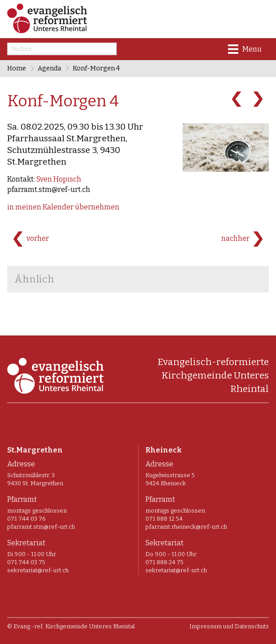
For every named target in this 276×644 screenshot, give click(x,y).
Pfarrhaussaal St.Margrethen (67, 150)
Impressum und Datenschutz (229, 626)
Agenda (49, 68)
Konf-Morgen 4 (96, 68)
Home (17, 68)
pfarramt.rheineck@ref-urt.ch (186, 527)
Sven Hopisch (59, 179)
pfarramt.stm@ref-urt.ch (49, 189)
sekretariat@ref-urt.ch (38, 570)
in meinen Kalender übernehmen (63, 207)
